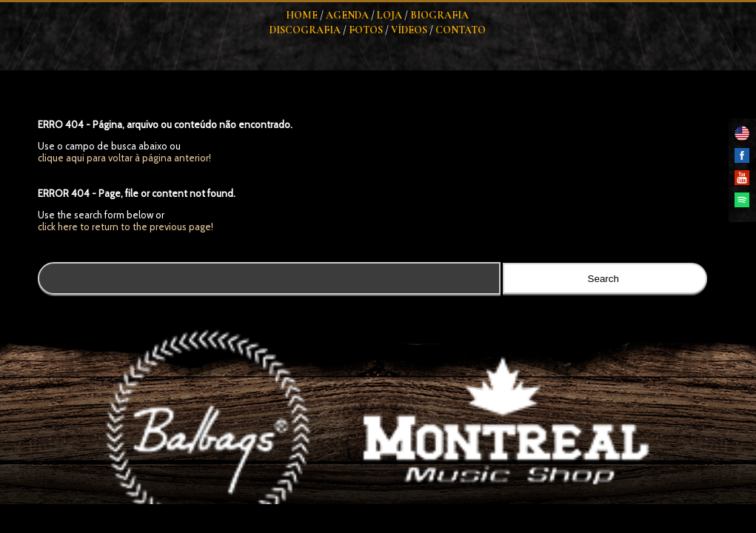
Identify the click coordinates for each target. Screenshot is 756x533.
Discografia (305, 30)
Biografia (439, 15)
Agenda (347, 15)
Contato (461, 30)
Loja (389, 15)
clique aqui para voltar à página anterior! (124, 158)
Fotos (366, 30)
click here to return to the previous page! (126, 227)
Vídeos (409, 30)
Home (302, 15)
